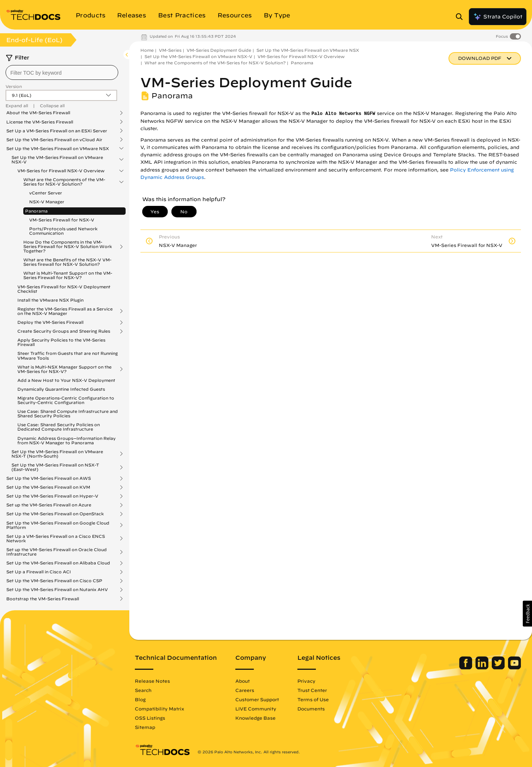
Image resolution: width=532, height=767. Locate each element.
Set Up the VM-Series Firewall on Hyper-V (52, 496)
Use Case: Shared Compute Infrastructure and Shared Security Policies (68, 413)
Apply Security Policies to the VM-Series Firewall (61, 342)
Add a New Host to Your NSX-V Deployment (66, 380)
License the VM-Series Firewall (40, 122)
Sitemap (145, 727)
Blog (140, 699)
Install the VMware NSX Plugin (50, 300)
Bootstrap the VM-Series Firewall (43, 599)
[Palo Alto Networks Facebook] (466, 668)
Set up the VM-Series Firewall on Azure (49, 505)
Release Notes (152, 681)
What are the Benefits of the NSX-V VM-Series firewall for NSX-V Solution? (67, 262)
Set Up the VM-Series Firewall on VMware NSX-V (57, 160)
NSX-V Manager (47, 202)
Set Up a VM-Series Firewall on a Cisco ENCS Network (56, 539)
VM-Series (170, 50)
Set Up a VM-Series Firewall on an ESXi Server (57, 131)
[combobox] (62, 72)
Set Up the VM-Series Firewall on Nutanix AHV (57, 590)
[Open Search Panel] (461, 17)
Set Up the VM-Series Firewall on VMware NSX (58, 149)
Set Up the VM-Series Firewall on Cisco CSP (54, 581)
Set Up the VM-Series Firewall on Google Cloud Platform (58, 525)
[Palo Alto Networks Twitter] (499, 668)
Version (14, 86)
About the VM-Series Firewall (38, 113)
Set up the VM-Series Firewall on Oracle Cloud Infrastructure (57, 552)
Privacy (306, 681)
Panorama (36, 211)
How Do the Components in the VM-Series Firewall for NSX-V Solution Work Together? (68, 247)
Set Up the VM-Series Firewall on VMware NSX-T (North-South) (57, 454)
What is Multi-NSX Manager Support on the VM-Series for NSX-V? (64, 369)
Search (143, 690)
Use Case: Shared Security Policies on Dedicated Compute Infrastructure (59, 427)
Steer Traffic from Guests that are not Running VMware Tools (68, 355)
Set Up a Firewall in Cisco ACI (39, 572)
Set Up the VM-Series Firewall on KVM (48, 487)
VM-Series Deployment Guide (219, 50)
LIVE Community (256, 709)
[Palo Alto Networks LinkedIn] (483, 668)
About (243, 681)
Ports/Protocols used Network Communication (63, 231)
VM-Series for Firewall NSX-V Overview (61, 171)
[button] (527, 614)
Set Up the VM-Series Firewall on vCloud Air (54, 140)
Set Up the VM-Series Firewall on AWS (49, 478)
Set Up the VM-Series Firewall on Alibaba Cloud (58, 563)
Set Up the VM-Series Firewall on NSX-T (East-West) (55, 467)
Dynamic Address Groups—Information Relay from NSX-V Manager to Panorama (66, 440)
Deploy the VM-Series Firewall (50, 322)
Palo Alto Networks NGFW (343, 114)
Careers (245, 690)
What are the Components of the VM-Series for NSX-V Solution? (64, 182)
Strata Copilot (498, 17)
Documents (311, 709)
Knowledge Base (255, 718)
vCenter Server (46, 193)
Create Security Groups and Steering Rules (64, 331)
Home (147, 50)
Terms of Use (313, 699)
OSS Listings (150, 718)
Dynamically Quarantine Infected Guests (61, 389)
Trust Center (312, 690)
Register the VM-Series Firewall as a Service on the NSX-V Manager (65, 311)
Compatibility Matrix (159, 709)
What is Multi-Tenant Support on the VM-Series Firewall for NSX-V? (68, 275)
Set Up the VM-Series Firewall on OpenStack (55, 514)
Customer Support (257, 699)
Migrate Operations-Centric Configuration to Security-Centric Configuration (66, 400)
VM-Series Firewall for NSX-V (62, 220)
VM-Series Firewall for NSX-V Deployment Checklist (64, 289)
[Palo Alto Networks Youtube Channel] (514, 668)
